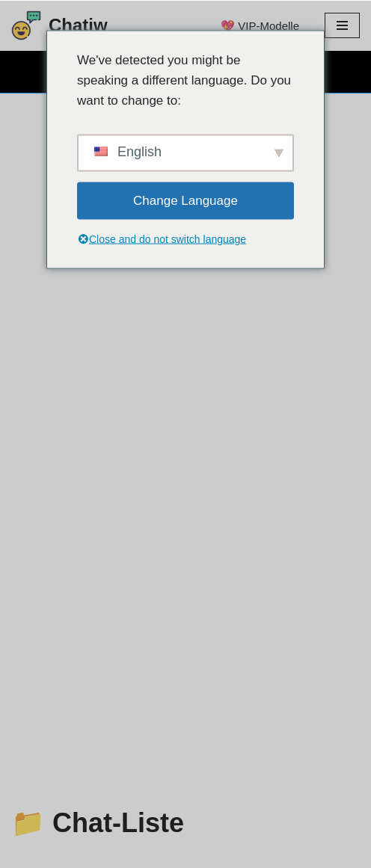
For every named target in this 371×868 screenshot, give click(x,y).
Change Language (185, 201)
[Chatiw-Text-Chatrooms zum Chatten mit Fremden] (59, 25)
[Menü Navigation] (342, 25)
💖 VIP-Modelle (260, 26)
